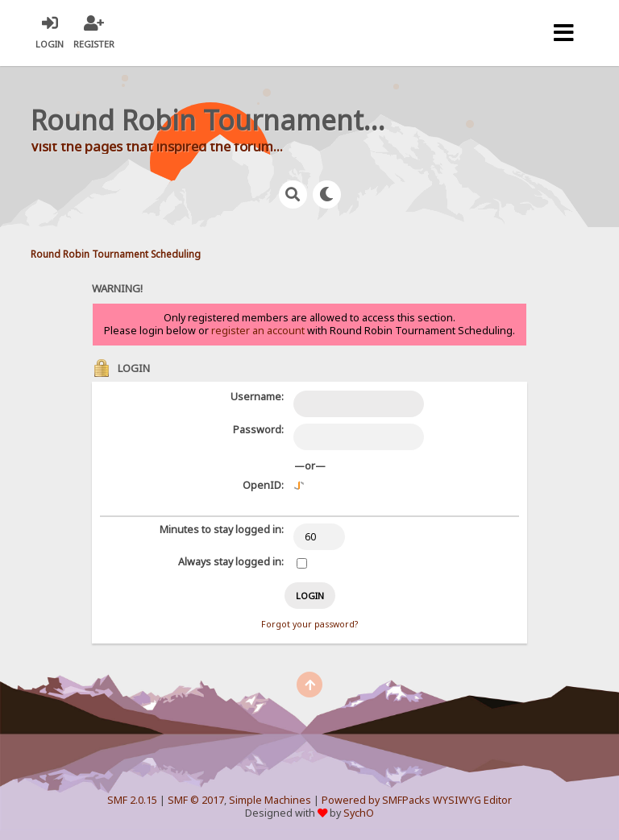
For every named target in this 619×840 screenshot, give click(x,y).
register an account (258, 331)
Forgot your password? (309, 624)
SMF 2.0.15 (132, 800)
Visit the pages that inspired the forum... (157, 146)
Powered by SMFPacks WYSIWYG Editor (417, 800)
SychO (359, 813)
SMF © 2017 (196, 800)
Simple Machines (270, 800)
